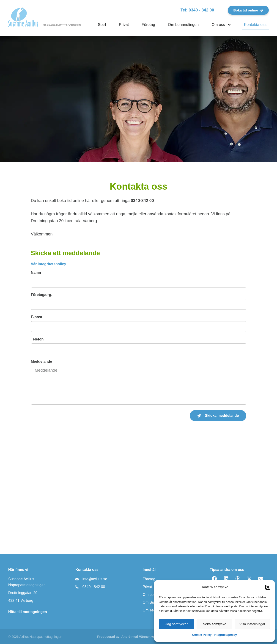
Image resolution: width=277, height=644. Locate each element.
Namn (36, 273)
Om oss (221, 25)
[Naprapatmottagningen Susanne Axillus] (138, 497)
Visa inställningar (252, 624)
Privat (124, 25)
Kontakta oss (255, 25)
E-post (37, 317)
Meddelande (41, 362)
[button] (268, 587)
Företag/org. (42, 295)
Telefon (37, 339)
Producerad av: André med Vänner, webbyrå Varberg (137, 637)
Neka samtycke (215, 624)
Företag (148, 25)
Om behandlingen (183, 25)
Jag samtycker (177, 624)
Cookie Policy (202, 635)
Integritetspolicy (225, 635)
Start (102, 25)
